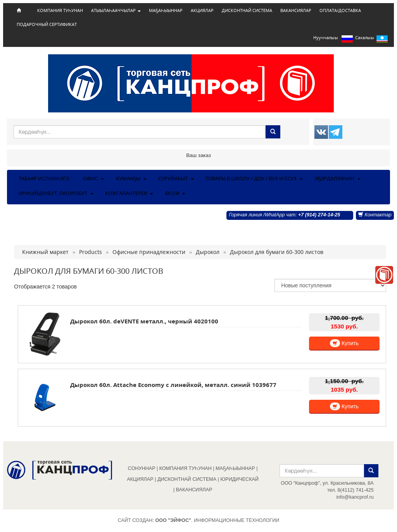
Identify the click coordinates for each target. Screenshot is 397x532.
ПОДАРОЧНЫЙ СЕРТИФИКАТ (47, 24)
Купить (344, 343)
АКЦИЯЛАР (202, 10)
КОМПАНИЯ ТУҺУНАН (60, 10)
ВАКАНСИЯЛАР (296, 10)
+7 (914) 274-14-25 (319, 215)
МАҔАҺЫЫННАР (166, 10)
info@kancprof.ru (355, 497)
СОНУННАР (142, 468)
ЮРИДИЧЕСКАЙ (240, 479)
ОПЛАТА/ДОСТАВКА (340, 10)
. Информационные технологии (217, 520)
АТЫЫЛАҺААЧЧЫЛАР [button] (116, 10)
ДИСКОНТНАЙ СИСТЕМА (247, 10)
